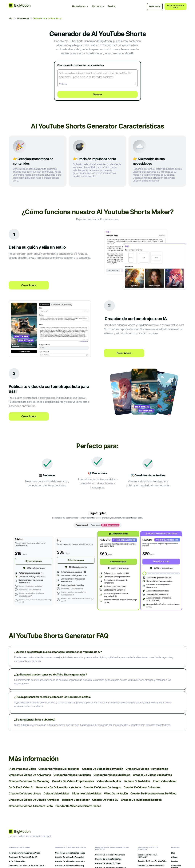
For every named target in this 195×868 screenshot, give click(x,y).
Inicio (11, 18)
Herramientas (23, 18)
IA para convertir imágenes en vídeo (25, 853)
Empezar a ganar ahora (176, 6)
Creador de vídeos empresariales (70, 862)
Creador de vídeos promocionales (70, 853)
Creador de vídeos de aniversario (110, 855)
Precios (112, 6)
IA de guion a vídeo (17, 862)
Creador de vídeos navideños (108, 860)
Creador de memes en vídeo (108, 864)
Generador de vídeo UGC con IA (23, 858)
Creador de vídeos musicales (151, 866)
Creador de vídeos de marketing (70, 866)
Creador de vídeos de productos (70, 858)
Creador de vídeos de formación (148, 856)
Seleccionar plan (34, 561)
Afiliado (174, 858)
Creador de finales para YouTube (152, 862)
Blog (173, 853)
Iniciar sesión (155, 6)
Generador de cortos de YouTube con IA (27, 866)
